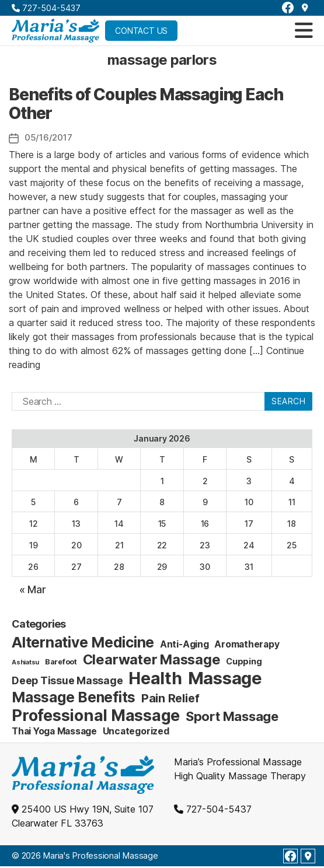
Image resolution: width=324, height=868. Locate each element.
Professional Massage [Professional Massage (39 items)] (96, 715)
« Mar (33, 589)
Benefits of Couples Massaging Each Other (146, 104)
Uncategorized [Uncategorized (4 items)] (136, 731)
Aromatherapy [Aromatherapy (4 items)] (247, 644)
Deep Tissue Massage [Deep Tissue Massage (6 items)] (67, 680)
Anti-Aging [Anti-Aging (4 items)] (184, 644)
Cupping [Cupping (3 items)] (244, 661)
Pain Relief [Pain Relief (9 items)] (170, 698)
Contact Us (141, 31)
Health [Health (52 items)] (155, 678)
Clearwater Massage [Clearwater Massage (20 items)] (152, 659)
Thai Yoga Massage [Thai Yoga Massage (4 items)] (54, 731)
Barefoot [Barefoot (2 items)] (61, 661)
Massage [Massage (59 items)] (225, 678)
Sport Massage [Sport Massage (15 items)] (232, 716)
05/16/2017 (48, 137)
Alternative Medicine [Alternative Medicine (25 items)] (83, 642)
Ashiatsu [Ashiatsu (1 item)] (25, 662)
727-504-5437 (46, 8)
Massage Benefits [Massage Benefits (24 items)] (74, 697)
